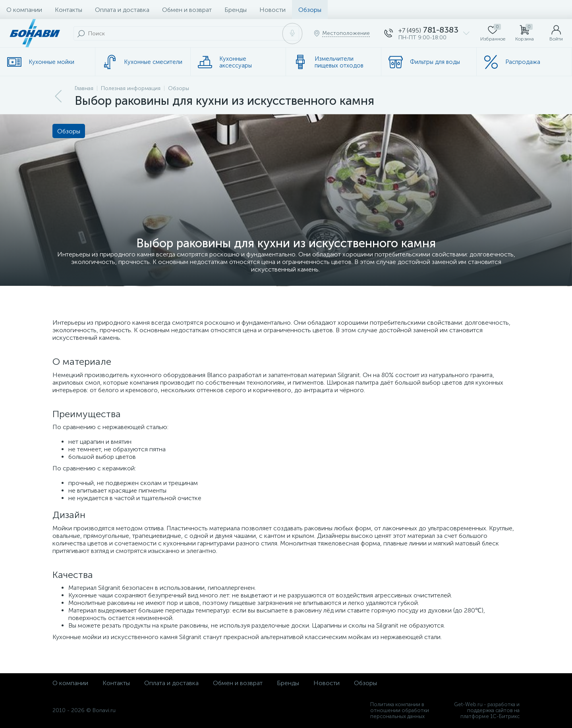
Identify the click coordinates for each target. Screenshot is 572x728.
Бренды (236, 10)
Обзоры (310, 10)
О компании (24, 10)
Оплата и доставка (122, 10)
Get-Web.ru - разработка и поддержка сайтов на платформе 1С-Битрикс (487, 710)
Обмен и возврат (187, 10)
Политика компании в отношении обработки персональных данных (400, 710)
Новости (272, 10)
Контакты (69, 10)
